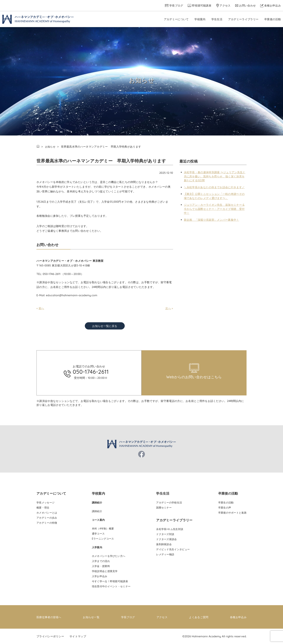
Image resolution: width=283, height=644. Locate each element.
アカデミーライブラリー (243, 19)
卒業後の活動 (273, 19)
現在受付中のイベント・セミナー (111, 586)
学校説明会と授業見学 (105, 571)
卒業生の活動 (226, 503)
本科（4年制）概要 (103, 529)
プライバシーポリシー (50, 636)
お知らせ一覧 (91, 617)
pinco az (66, 349)
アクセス (225, 6)
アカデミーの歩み (47, 518)
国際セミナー (164, 508)
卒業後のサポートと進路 (232, 513)
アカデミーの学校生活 (169, 503)
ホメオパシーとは (47, 513)
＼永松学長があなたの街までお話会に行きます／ (214, 187)
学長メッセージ (45, 503)
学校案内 (200, 19)
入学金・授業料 (101, 566)
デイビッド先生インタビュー (173, 549)
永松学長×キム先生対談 (170, 529)
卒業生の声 (225, 508)
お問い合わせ (247, 6)
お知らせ (51, 147)
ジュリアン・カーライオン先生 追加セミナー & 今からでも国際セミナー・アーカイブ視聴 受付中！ (214, 209)
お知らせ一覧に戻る (105, 326)
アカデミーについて (176, 19)
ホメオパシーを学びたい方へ (109, 556)
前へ (41, 308)
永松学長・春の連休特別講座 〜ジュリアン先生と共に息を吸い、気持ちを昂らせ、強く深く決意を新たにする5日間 (215, 176)
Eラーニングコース (103, 539)
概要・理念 (43, 508)
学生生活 (217, 19)
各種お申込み (273, 6)
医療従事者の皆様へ (49, 617)
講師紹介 (97, 511)
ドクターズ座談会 (166, 539)
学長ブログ (176, 6)
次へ (168, 308)
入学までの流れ (101, 561)
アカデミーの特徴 (47, 523)
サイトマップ (78, 636)
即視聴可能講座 (202, 6)
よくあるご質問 (199, 617)
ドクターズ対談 (165, 534)
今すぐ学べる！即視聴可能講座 (110, 581)
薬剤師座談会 (164, 544)
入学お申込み (100, 576)
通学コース (98, 534)
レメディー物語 (165, 554)
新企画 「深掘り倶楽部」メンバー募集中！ (212, 220)
